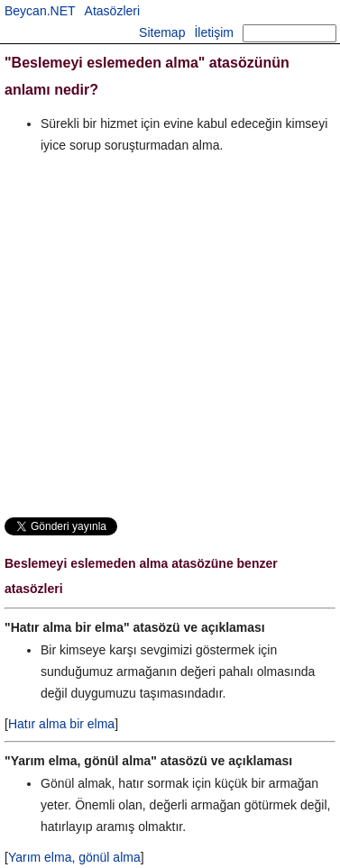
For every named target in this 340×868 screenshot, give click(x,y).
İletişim (214, 32)
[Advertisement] (170, 335)
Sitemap (162, 32)
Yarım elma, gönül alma (74, 857)
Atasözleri (112, 11)
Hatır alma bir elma (61, 724)
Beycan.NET (40, 11)
